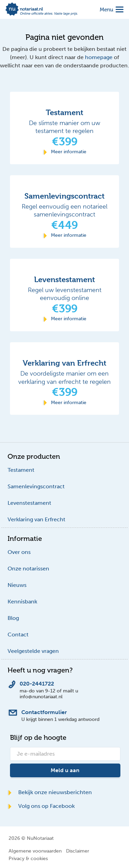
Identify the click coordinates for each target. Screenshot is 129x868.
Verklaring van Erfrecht (36, 519)
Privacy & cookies (28, 858)
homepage (99, 57)
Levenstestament (29, 503)
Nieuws (17, 585)
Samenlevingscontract (36, 486)
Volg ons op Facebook (41, 806)
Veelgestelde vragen (33, 651)
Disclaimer (78, 851)
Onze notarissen (28, 569)
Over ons (19, 552)
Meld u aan (65, 770)
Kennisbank (22, 602)
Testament (21, 470)
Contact (18, 635)
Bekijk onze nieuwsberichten (50, 792)
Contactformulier (44, 712)
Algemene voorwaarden (35, 851)
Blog (13, 618)
